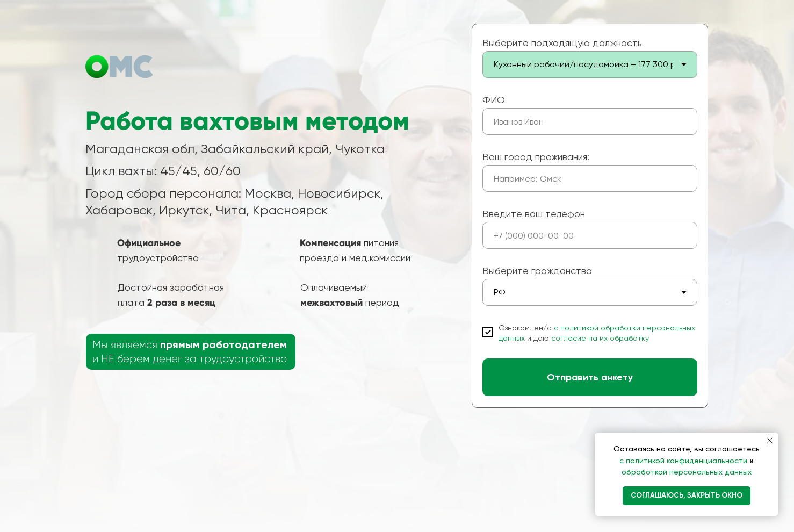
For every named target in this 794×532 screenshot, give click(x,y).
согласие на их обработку (600, 338)
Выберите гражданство (537, 271)
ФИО (494, 100)
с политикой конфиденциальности (684, 461)
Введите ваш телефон (534, 214)
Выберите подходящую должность (562, 43)
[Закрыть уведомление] (770, 441)
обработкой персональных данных (687, 472)
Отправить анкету (590, 377)
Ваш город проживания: (536, 157)
